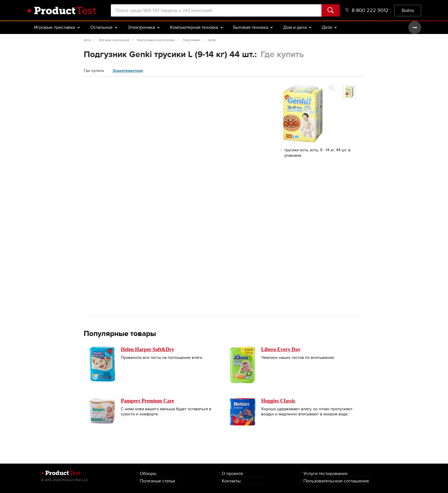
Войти (408, 10)
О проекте (232, 473)
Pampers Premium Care (147, 401)
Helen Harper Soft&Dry (148, 349)
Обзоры (148, 473)
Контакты (231, 481)
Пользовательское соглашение (336, 481)
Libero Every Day (281, 349)
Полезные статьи (157, 481)
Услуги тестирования (325, 473)
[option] (349, 92)
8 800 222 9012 (367, 10)
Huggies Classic (278, 401)
